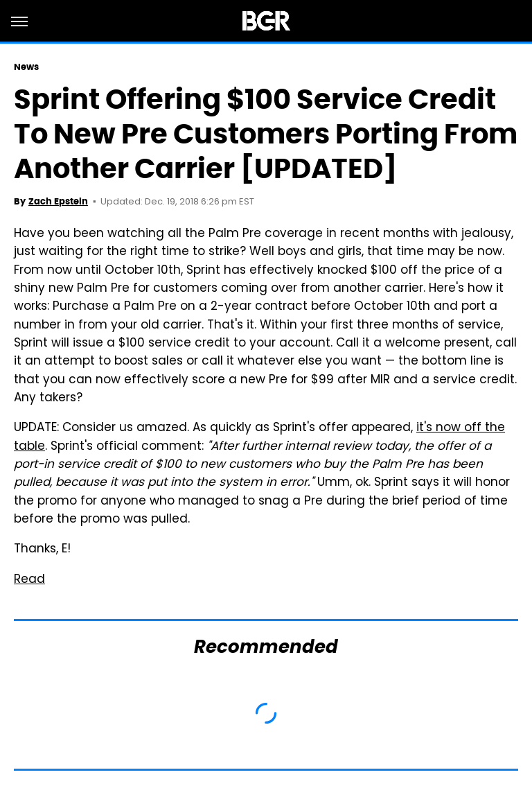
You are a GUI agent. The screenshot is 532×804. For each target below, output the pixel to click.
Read (29, 580)
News (26, 67)
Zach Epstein (58, 201)
